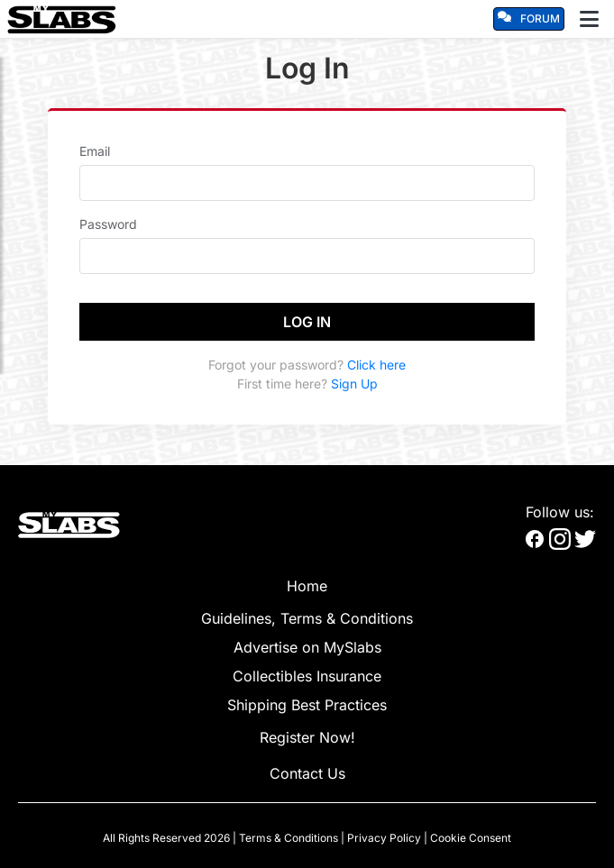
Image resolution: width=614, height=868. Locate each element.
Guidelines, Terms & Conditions (307, 618)
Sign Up (354, 384)
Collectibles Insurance (307, 676)
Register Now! (307, 737)
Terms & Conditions (289, 838)
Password (108, 224)
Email (95, 151)
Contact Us (307, 773)
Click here (376, 365)
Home (307, 586)
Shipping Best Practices (307, 705)
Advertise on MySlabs (307, 647)
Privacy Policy (384, 838)
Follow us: (560, 512)
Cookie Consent (471, 838)
